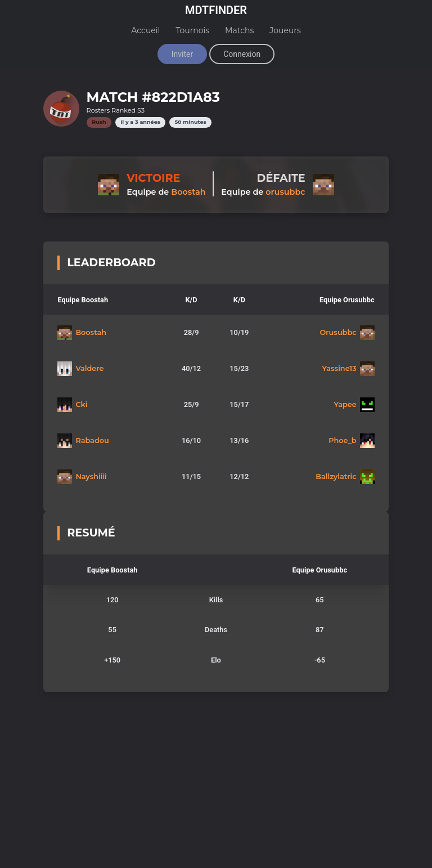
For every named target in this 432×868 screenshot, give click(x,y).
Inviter (182, 54)
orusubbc (285, 192)
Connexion (242, 54)
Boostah (188, 192)
